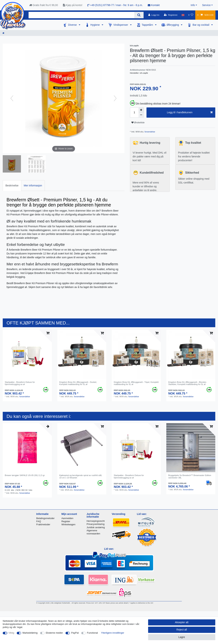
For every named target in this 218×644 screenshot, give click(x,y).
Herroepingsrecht (96, 521)
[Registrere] (171, 15)
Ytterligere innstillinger (113, 633)
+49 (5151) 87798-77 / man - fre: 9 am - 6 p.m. (115, 5)
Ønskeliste (138, 123)
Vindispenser (121, 25)
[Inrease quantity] (141, 110)
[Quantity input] (134, 113)
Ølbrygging (173, 25)
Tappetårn (148, 25)
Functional (92, 633)
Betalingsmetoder (45, 518)
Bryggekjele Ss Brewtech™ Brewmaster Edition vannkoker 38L (190, 476)
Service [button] (206, 5)
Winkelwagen (68, 524)
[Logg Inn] (154, 15)
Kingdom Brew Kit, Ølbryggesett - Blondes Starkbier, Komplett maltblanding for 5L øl (187, 383)
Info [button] (193, 5)
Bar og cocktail (201, 25)
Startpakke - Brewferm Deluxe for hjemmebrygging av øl (20, 383)
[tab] (12, 186)
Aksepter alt (182, 622)
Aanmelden (67, 518)
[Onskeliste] (191, 15)
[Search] (139, 15)
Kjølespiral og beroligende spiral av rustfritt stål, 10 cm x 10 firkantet (81, 476)
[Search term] (81, 15)
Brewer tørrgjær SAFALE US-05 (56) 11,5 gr (25, 475)
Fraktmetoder (43, 524)
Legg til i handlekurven (190, 113)
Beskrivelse (12, 185)
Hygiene (95, 25)
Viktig (11, 633)
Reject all (182, 630)
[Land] (183, 15)
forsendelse (149, 132)
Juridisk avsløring (96, 527)
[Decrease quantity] (141, 115)
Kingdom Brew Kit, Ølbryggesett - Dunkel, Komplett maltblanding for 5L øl (78, 383)
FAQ (39, 521)
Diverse (73, 25)
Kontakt (154, 5)
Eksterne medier (54, 633)
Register (66, 521)
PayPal (75, 633)
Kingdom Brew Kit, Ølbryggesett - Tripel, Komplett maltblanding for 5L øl (136, 383)
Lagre (182, 637)
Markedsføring (30, 633)
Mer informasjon (33, 185)
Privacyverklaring (96, 524)
